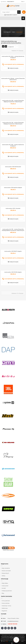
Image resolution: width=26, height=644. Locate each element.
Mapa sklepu (5, 583)
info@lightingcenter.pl (13, 621)
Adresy (4, 576)
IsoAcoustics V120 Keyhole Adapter (13, 188)
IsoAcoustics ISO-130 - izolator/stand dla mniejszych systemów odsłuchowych (13, 123)
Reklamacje (5, 608)
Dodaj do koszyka (13, 68)
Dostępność (13, 47)
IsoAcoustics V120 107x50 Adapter (13, 272)
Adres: (3, 618)
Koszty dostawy (6, 603)
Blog (3, 593)
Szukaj (19, 12)
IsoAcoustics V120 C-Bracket (13, 208)
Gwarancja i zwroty (7, 606)
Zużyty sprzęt (5, 586)
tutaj (13, 641)
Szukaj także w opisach (11, 15)
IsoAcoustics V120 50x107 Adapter (13, 251)
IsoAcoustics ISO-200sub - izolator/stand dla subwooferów (13, 79)
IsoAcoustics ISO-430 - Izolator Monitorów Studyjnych (13, 145)
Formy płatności (6, 601)
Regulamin (5, 611)
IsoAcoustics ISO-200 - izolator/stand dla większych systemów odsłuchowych (13, 101)
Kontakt (4, 588)
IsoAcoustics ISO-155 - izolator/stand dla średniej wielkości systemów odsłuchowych (13, 230)
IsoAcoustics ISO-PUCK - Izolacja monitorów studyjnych (13, 57)
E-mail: (3, 621)
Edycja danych (5, 573)
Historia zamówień (6, 571)
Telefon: (4, 624)
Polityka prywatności (7, 591)
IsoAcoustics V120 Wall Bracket (13, 167)
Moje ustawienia (6, 568)
